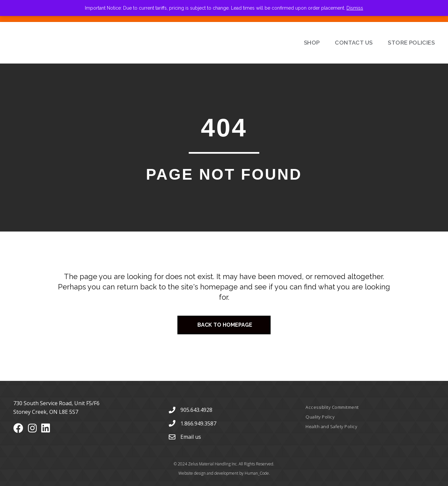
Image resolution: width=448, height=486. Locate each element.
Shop (312, 43)
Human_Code (257, 473)
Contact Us (354, 43)
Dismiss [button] (355, 8)
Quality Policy (320, 417)
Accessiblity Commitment (332, 407)
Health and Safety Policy (331, 426)
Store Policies (411, 43)
